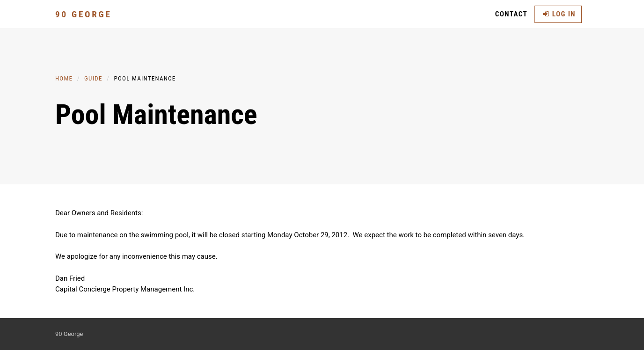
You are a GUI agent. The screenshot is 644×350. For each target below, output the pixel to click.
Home (64, 78)
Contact (512, 14)
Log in (559, 14)
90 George (84, 14)
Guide (93, 78)
